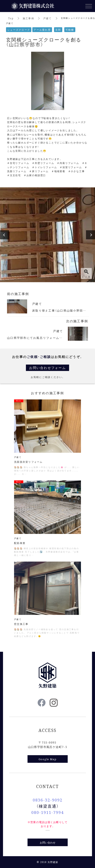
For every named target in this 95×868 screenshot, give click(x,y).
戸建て (47, 18)
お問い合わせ (48, 842)
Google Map (47, 759)
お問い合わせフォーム (47, 368)
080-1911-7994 (47, 812)
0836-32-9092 (48, 800)
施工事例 (28, 18)
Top (11, 18)
